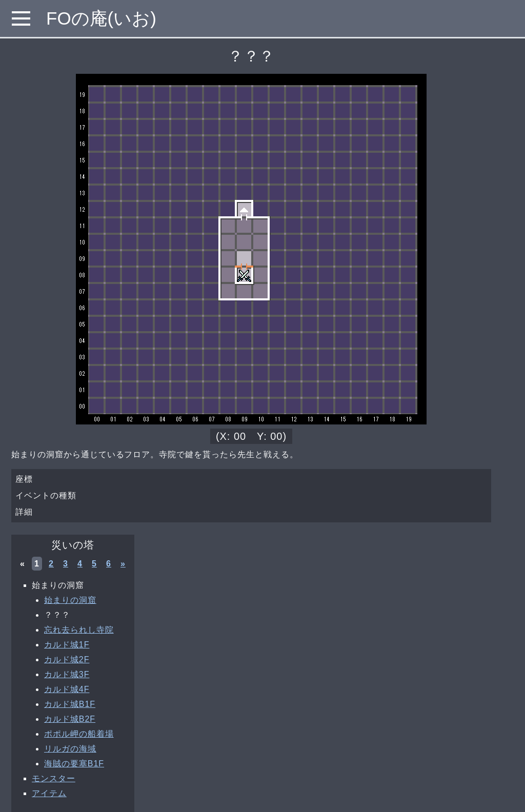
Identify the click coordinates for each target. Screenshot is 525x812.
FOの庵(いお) (101, 18)
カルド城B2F (70, 719)
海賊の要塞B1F (74, 764)
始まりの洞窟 (70, 600)
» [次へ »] (123, 564)
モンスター (54, 778)
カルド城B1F (70, 704)
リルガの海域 (70, 749)
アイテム (49, 793)
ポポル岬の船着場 (79, 734)
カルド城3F (67, 674)
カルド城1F (67, 645)
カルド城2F (67, 659)
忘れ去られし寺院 (79, 630)
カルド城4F (67, 689)
